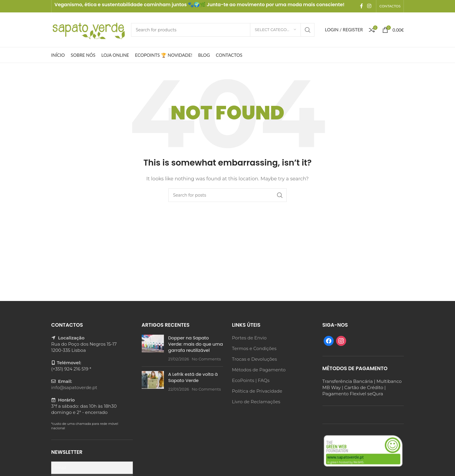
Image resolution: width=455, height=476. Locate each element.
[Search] (223, 30)
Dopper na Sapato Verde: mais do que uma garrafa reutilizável (196, 344)
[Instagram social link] (369, 6)
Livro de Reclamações (256, 402)
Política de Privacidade (257, 391)
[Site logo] (88, 29)
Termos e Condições (254, 348)
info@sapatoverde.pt (74, 387)
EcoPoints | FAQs (251, 380)
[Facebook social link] (362, 6)
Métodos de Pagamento (259, 370)
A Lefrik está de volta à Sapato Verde (193, 377)
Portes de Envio (249, 338)
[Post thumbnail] (153, 348)
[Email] (92, 468)
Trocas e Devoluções (254, 359)
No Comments (206, 359)
